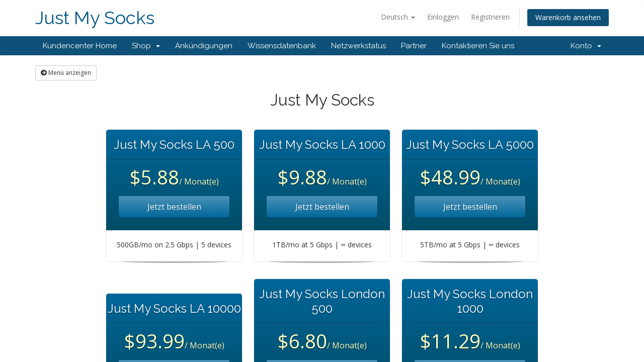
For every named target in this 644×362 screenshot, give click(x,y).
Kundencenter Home (80, 46)
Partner (414, 46)
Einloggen (443, 17)
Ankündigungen (204, 46)
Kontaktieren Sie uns (478, 46)
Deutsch (398, 17)
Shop (146, 46)
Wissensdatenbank (282, 46)
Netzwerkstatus (358, 46)
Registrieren (490, 17)
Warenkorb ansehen (568, 17)
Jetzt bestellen (174, 207)
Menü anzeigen (66, 73)
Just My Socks (95, 18)
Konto (586, 46)
